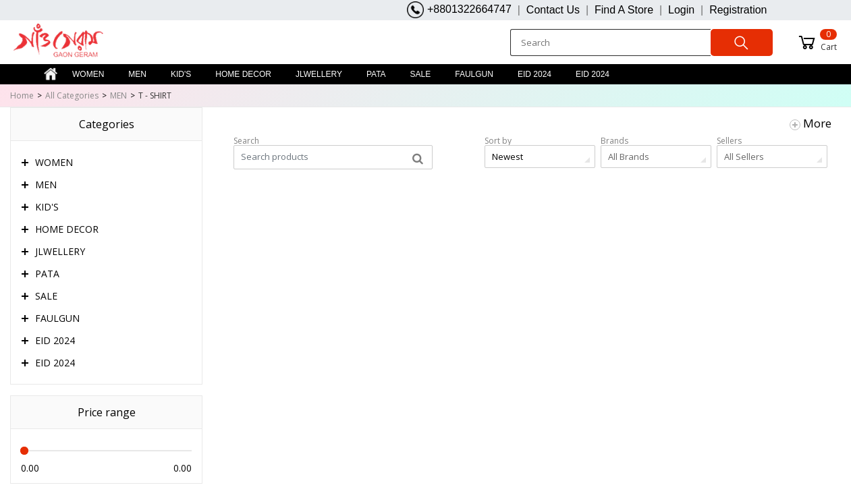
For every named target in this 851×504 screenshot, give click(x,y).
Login (681, 10)
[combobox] (540, 157)
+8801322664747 (459, 10)
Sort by (498, 141)
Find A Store (624, 10)
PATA (376, 74)
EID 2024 (534, 74)
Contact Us (553, 10)
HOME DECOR (243, 74)
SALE (421, 74)
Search (246, 141)
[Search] (610, 43)
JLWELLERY (319, 74)
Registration (738, 10)
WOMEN (88, 74)
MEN (137, 74)
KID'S (181, 74)
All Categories (72, 95)
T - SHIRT (155, 95)
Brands (614, 141)
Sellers (729, 141)
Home (22, 95)
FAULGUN (474, 74)
